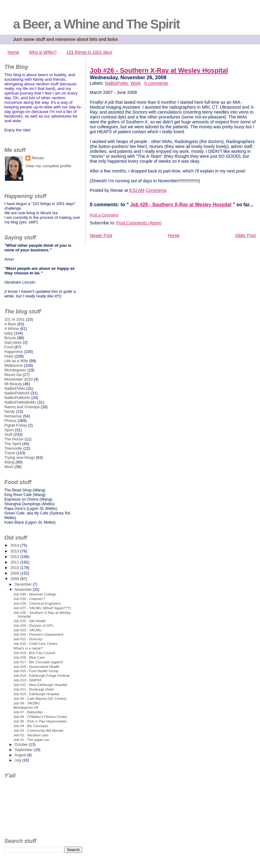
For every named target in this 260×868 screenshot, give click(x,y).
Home (13, 52)
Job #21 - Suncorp (28, 639)
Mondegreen (15, 370)
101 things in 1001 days (90, 52)
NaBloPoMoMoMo (20, 402)
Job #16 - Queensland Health (36, 667)
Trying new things (20, 457)
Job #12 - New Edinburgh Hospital (40, 685)
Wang (9, 462)
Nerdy (10, 411)
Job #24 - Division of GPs (33, 626)
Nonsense (13, 416)
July (18, 760)
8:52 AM (137, 190)
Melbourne (13, 365)
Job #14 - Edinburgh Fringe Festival (42, 676)
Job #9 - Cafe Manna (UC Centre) (40, 699)
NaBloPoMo (117, 83)
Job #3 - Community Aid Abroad (38, 730)
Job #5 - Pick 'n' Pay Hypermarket (40, 721)
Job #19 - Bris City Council (34, 653)
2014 (15, 545)
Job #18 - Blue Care (29, 657)
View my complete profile (48, 166)
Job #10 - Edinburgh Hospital (36, 694)
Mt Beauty (13, 384)
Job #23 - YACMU (28, 630)
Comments (156, 190)
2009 (15, 573)
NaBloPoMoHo (17, 398)
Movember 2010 (18, 379)
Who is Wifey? (43, 52)
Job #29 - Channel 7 (29, 599)
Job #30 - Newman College (35, 594)
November (23, 590)
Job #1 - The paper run (31, 740)
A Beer (10, 324)
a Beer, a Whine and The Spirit (96, 24)
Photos (10, 421)
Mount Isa (13, 375)
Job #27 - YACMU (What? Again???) (42, 608)
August (21, 755)
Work (136, 83)
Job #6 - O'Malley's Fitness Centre (40, 717)
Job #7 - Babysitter (28, 712)
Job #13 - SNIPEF (28, 680)
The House (14, 439)
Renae (38, 158)
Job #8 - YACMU (27, 703)
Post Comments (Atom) (139, 223)
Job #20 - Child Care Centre (36, 644)
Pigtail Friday (16, 425)
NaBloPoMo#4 (17, 393)
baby (9, 333)
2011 (15, 562)
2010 (15, 568)
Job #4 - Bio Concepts (31, 726)
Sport (9, 430)
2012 (15, 557)
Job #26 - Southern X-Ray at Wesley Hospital (159, 71)
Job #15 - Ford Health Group (36, 671)
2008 (15, 579)
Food (9, 347)
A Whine (12, 329)
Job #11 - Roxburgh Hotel (34, 689)
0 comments (156, 83)
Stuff (8, 434)
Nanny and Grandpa (22, 407)
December (23, 584)
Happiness (13, 352)
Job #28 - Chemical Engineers (37, 603)
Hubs (9, 356)
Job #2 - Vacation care (31, 735)
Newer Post (101, 235)
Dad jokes (13, 342)
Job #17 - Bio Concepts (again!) (38, 662)
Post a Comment (104, 215)
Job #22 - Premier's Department (38, 634)
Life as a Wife (16, 361)
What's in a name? (28, 648)
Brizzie (10, 338)
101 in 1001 (15, 319)
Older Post (245, 235)
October (22, 745)
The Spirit (13, 444)
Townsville (13, 448)
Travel (10, 453)
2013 (15, 551)
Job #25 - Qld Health (30, 621)
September (24, 750)
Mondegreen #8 (26, 707)
